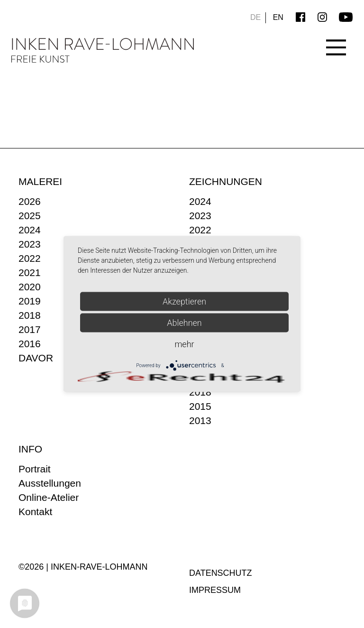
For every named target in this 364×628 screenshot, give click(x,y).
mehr (184, 344)
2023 (30, 244)
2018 (30, 315)
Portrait (35, 469)
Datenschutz (221, 573)
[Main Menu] (336, 41)
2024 (30, 230)
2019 (30, 301)
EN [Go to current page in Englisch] (278, 17)
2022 (30, 258)
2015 (200, 406)
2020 (30, 287)
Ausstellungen (50, 483)
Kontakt (35, 512)
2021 (30, 272)
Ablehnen (184, 323)
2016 (30, 344)
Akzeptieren (184, 301)
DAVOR (36, 358)
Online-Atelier (49, 497)
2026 (30, 201)
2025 (30, 216)
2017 (30, 329)
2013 (200, 420)
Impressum (215, 590)
